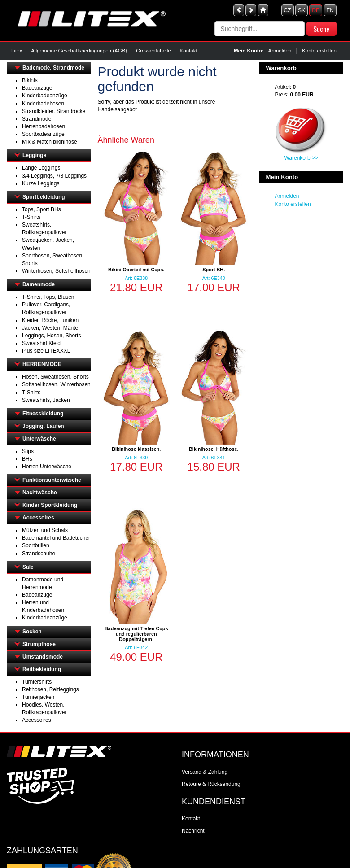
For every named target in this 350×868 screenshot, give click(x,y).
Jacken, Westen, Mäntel (51, 328)
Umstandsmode (43, 657)
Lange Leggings (41, 168)
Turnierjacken (38, 697)
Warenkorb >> (301, 158)
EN (330, 10)
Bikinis (30, 80)
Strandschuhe (39, 554)
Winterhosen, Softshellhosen (56, 271)
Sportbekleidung (44, 197)
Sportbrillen (36, 545)
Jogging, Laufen (43, 426)
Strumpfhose (39, 644)
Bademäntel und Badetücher (56, 538)
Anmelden (280, 51)
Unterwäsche (39, 439)
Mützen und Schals (45, 530)
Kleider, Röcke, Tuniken (50, 320)
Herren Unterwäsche (47, 467)
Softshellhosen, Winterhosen (56, 384)
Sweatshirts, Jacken (46, 400)
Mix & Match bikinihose (50, 142)
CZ (288, 10)
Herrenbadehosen (44, 126)
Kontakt (189, 51)
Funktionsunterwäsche (52, 480)
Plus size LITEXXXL (46, 351)
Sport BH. (214, 270)
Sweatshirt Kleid (41, 343)
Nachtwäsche (40, 493)
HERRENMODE (42, 364)
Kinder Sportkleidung (50, 505)
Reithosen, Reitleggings (50, 689)
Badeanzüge (37, 88)
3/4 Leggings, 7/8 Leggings (54, 176)
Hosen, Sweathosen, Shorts (55, 377)
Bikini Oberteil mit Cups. (136, 270)
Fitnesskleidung (43, 414)
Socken (32, 632)
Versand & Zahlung (205, 772)
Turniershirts (37, 682)
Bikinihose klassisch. (136, 449)
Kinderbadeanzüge (45, 96)
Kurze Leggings (41, 183)
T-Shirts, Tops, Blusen (48, 297)
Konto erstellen (319, 51)
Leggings (34, 155)
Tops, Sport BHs (42, 209)
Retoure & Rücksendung (211, 784)
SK (302, 10)
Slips (28, 451)
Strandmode (37, 119)
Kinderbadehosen (43, 104)
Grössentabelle (153, 51)
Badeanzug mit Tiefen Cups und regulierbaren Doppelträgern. (136, 634)
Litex (17, 51)
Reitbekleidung (42, 669)
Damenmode (39, 284)
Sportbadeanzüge (43, 134)
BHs (27, 459)
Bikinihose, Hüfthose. (214, 449)
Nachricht (193, 831)
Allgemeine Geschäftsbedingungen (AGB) (79, 51)
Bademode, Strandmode (53, 68)
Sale (28, 567)
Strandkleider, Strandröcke (54, 111)
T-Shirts (31, 217)
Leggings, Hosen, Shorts (51, 336)
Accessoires (38, 518)
